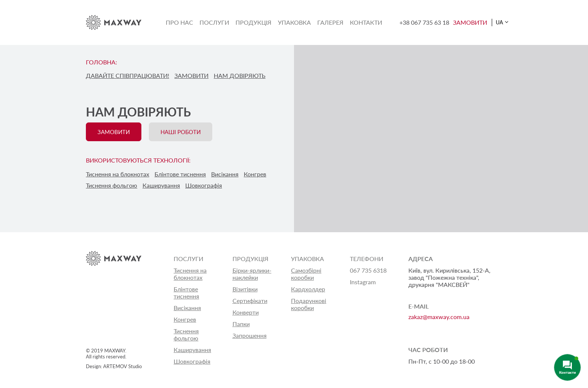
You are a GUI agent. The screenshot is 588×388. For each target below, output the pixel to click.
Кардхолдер (308, 289)
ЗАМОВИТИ (470, 22)
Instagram (363, 282)
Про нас (179, 22)
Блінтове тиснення (186, 292)
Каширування (192, 350)
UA (499, 22)
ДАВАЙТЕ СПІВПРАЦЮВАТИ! (127, 75)
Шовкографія (192, 361)
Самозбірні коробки (306, 274)
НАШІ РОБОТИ (181, 132)
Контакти (366, 22)
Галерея (330, 22)
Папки (241, 324)
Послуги (214, 22)
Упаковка (294, 22)
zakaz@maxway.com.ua (439, 317)
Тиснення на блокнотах (190, 274)
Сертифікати (250, 301)
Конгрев (185, 319)
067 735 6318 (368, 270)
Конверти (246, 312)
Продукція (253, 22)
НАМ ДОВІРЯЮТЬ (240, 75)
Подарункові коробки (309, 304)
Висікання (187, 308)
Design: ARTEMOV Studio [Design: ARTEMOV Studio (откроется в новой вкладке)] (114, 366)
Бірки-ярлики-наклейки (252, 274)
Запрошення (250, 335)
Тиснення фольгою (186, 334)
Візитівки (245, 289)
